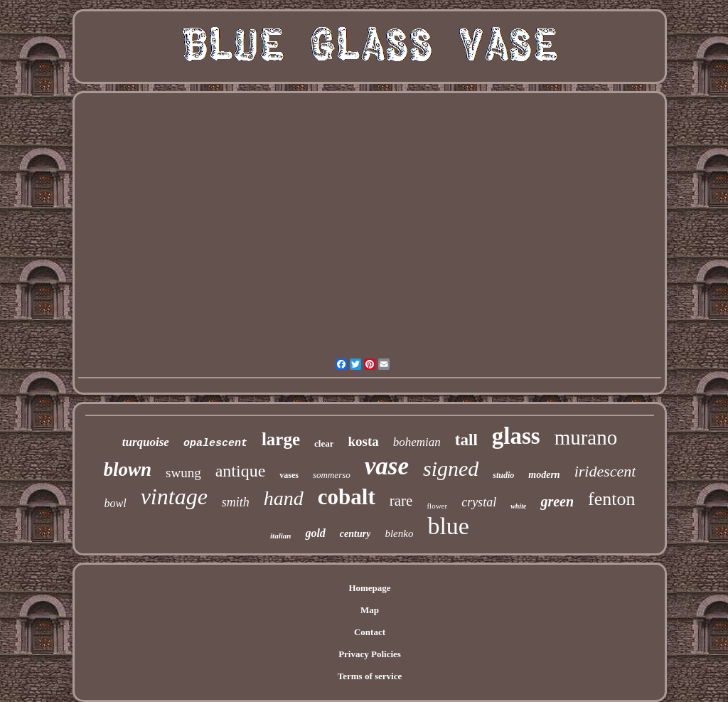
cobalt (347, 497)
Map (370, 610)
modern (544, 475)
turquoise (146, 442)
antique (241, 471)
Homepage (369, 588)
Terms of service (370, 676)
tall (466, 440)
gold (315, 533)
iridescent (605, 471)
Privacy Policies (370, 654)
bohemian (417, 442)
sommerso (332, 475)
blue (448, 526)
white (518, 506)
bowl (116, 503)
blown (128, 469)
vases (289, 475)
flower (437, 506)
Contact (370, 632)
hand (284, 498)
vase (387, 466)
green (557, 501)
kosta (363, 441)
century (355, 534)
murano (586, 437)
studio (503, 475)
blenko (399, 533)
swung (183, 473)
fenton (611, 499)
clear (324, 443)
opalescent (215, 443)
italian (280, 536)
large (281, 439)
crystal (479, 502)
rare (401, 501)
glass (516, 436)
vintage (174, 496)
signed (451, 468)
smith (236, 502)
